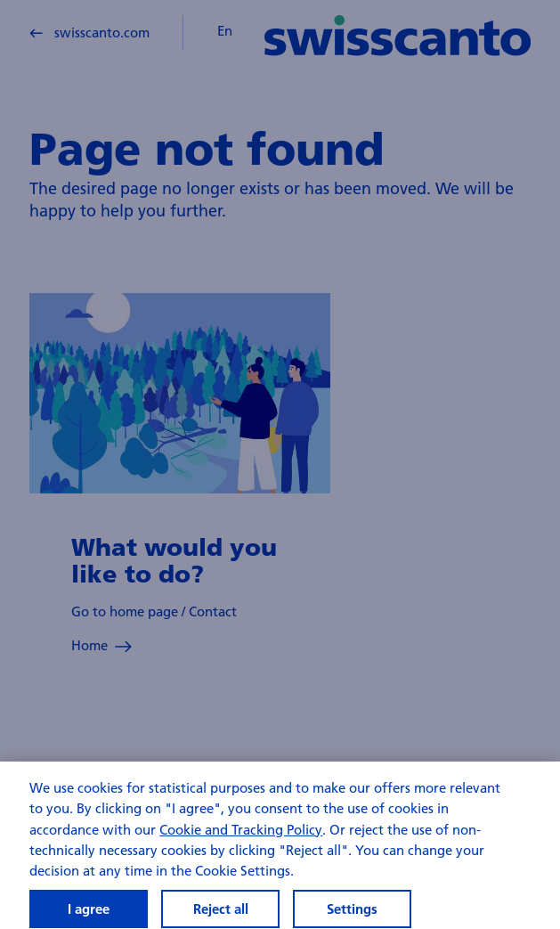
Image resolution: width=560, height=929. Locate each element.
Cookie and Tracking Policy (241, 841)
